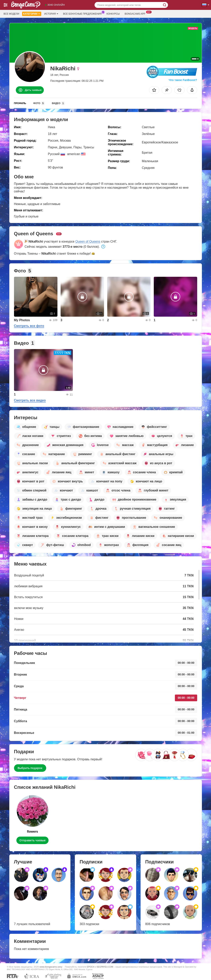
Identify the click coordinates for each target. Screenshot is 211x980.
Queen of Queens (88, 241)
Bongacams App (136, 13)
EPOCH (90, 967)
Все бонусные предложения (83, 13)
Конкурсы (113, 14)
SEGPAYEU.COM (105, 967)
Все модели (11, 14)
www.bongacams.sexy (51, 967)
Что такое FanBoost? (183, 80)
